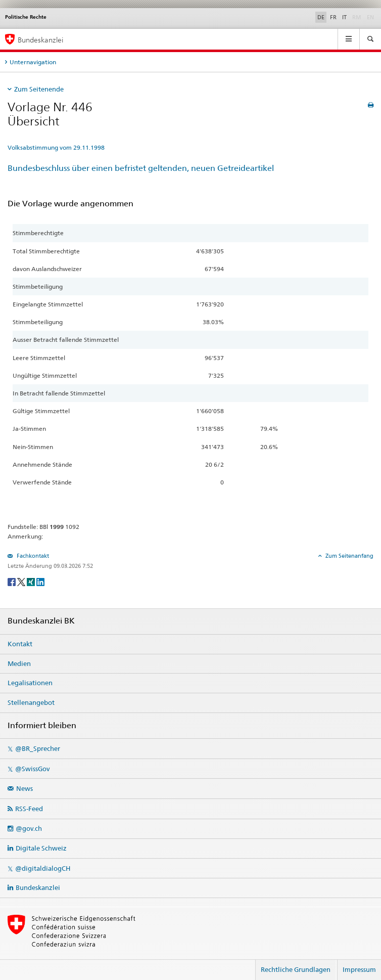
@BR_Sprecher (38, 748)
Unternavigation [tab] (33, 62)
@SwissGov (32, 769)
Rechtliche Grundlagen (296, 969)
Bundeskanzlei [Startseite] (40, 40)
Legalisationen (30, 683)
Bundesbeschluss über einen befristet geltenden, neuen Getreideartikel (141, 168)
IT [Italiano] (344, 17)
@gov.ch (29, 828)
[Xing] (32, 581)
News (25, 788)
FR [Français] (333, 17)
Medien (19, 663)
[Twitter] (22, 581)
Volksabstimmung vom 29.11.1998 (56, 147)
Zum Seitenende (39, 89)
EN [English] (370, 17)
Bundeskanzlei (38, 887)
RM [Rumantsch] (357, 17)
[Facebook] (12, 581)
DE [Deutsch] (321, 17)
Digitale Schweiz (41, 848)
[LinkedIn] (40, 581)
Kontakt (20, 644)
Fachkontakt (32, 556)
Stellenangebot (31, 702)
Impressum (359, 969)
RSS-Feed (29, 809)
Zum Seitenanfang (349, 556)
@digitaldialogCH (43, 868)
